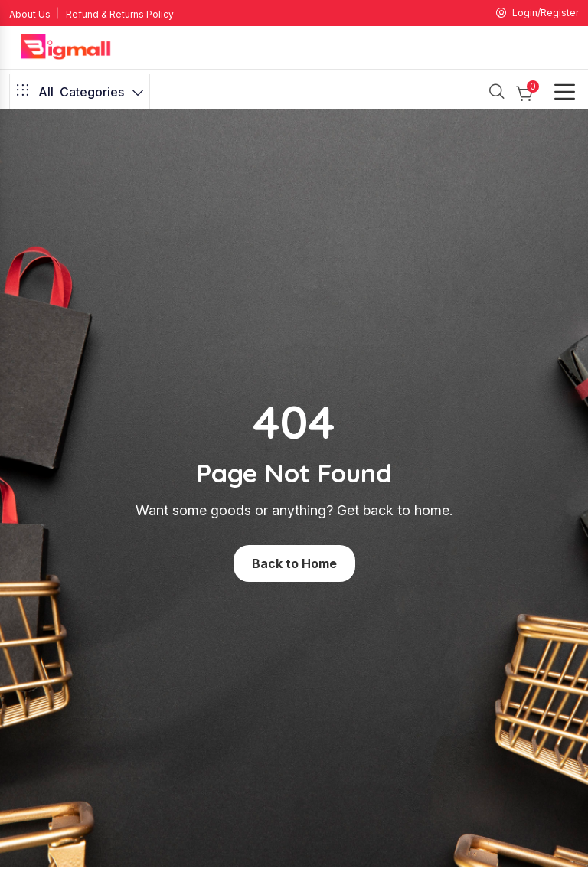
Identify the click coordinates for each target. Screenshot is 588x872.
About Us (30, 14)
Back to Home (294, 563)
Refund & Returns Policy (120, 14)
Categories (80, 92)
